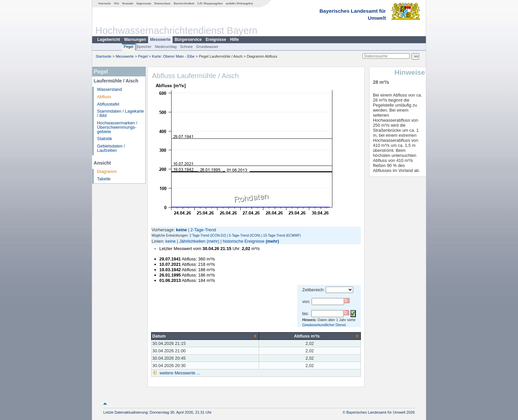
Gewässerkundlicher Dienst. (325, 325)
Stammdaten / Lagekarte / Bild (121, 113)
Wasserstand (110, 89)
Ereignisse (216, 40)
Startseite (105, 3)
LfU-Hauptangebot (210, 3)
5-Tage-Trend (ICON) (245, 235)
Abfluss (104, 97)
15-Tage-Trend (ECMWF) (282, 235)
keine (171, 241)
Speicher (144, 47)
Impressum (144, 3)
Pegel (128, 47)
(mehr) (213, 241)
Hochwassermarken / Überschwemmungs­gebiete (117, 127)
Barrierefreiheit (184, 3)
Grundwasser (207, 47)
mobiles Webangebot (239, 3)
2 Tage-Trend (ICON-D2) (208, 235)
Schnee (186, 47)
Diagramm (107, 171)
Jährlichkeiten (192, 241)
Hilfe (235, 40)
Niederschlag (166, 47)
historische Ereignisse (244, 241)
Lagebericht (109, 40)
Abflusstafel (108, 104)
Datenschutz (162, 3)
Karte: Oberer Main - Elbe (173, 56)
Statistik (105, 139)
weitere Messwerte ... (179, 373)
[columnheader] (205, 336)
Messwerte (160, 40)
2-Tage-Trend (203, 230)
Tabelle (104, 179)
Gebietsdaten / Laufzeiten (111, 148)
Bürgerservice (188, 40)
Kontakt (128, 3)
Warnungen (135, 40)
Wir (117, 3)
